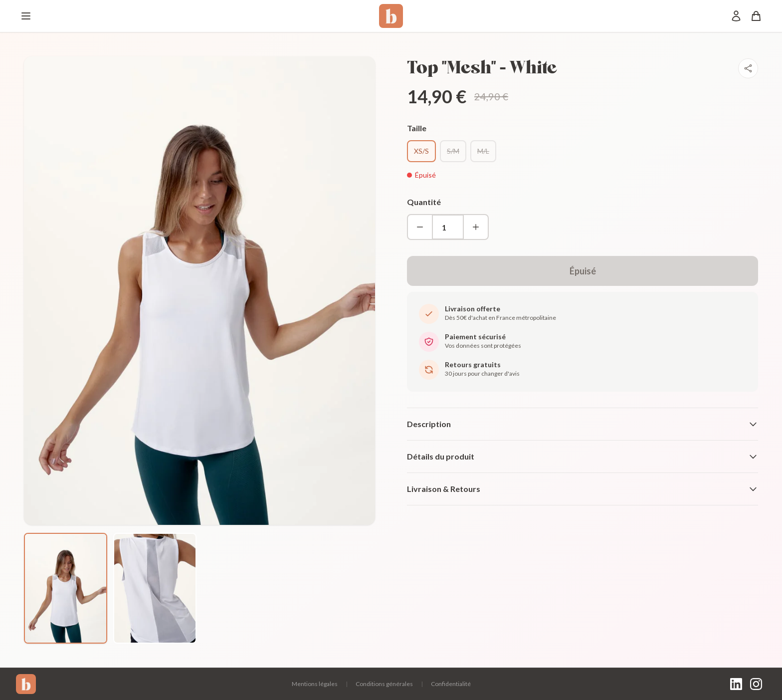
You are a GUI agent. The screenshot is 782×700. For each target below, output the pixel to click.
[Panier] (756, 16)
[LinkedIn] (736, 684)
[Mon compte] (736, 16)
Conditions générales (384, 684)
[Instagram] (756, 684)
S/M (453, 151)
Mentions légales (315, 684)
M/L (483, 151)
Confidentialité (451, 684)
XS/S (421, 151)
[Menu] (26, 16)
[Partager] (748, 68)
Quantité (424, 202)
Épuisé (583, 271)
